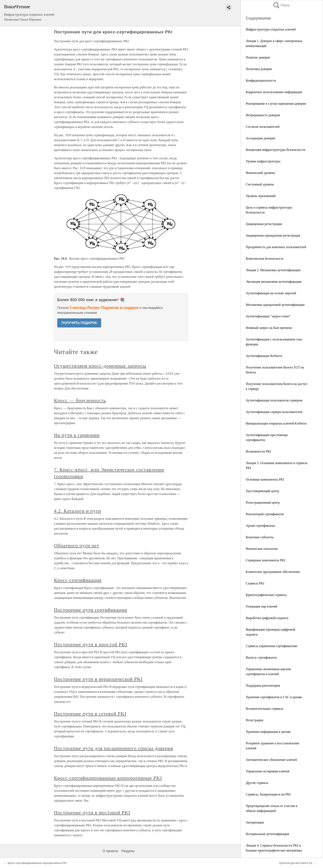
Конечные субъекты (260, 537)
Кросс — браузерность (80, 400)
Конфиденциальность (261, 80)
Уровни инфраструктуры (263, 161)
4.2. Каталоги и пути (77, 511)
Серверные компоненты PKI (266, 560)
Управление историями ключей (268, 771)
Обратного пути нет (77, 545)
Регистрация (255, 720)
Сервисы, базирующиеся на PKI (268, 794)
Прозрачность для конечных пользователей (276, 247)
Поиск (281, 5)
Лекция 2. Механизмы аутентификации (273, 270)
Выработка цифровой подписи (267, 618)
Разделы (128, 851)
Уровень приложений (261, 196)
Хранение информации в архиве (268, 732)
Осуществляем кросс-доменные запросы (100, 366)
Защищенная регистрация (264, 224)
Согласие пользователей (263, 127)
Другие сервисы (257, 783)
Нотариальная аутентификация (267, 834)
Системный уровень (260, 184)
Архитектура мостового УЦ (296, 863)
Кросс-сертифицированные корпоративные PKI (108, 778)
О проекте (110, 851)
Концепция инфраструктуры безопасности (276, 150)
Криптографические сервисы (266, 595)
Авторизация (255, 822)
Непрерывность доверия (263, 115)
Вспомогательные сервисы (264, 709)
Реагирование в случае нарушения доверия (276, 104)
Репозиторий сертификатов (265, 514)
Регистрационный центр (263, 503)
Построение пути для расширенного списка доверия (114, 748)
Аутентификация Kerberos (264, 356)
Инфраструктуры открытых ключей (271, 29)
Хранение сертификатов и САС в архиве (274, 697)
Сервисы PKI (255, 583)
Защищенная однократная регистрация (273, 235)
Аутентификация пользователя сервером (274, 400)
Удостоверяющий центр (262, 491)
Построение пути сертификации (91, 610)
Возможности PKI (258, 451)
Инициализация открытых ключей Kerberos (276, 423)
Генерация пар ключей (262, 606)
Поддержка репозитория (263, 686)
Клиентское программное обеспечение (273, 572)
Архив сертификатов (260, 526)
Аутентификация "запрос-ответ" (268, 316)
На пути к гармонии (77, 435)
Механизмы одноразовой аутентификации (275, 305)
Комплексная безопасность (265, 259)
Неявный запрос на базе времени (269, 328)
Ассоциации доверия (260, 138)
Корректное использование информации (274, 92)
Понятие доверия (258, 57)
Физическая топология (262, 549)
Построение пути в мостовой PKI (92, 813)
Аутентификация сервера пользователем (274, 412)
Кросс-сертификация (78, 580)
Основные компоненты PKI (265, 479)
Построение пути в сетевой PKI (90, 714)
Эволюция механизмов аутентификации (274, 282)
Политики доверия (259, 69)
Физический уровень (260, 173)
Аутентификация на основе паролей (271, 293)
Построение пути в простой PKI (91, 644)
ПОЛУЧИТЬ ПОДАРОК (79, 323)
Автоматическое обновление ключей (271, 760)
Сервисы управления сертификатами (272, 646)
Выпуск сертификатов (261, 657)
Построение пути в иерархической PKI (98, 679)
